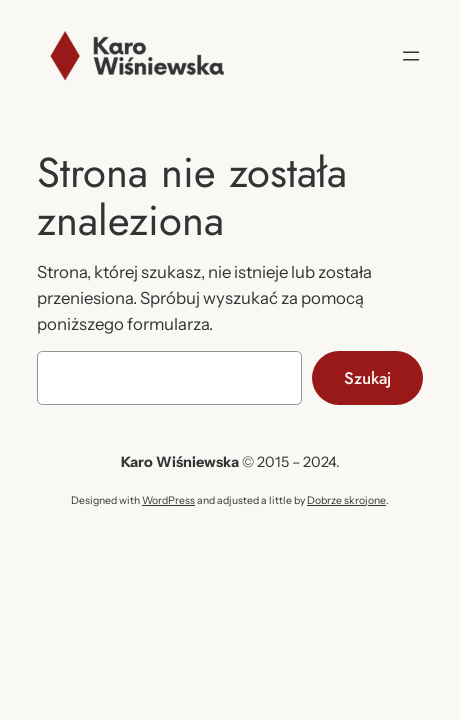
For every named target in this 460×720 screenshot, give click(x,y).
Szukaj (367, 378)
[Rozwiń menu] (411, 56)
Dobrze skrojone (346, 500)
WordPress (168, 500)
